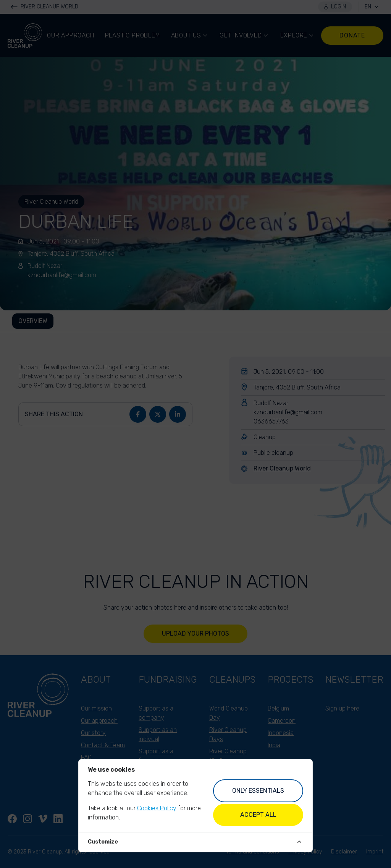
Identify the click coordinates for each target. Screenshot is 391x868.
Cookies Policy (157, 808)
